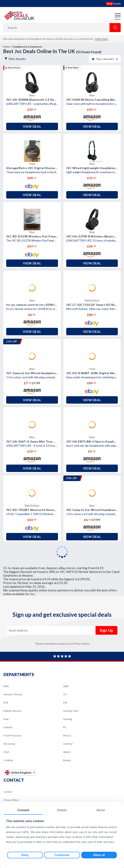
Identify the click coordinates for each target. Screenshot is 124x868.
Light (66, 686)
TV (65, 694)
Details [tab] (62, 810)
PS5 (65, 703)
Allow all (99, 855)
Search (115, 28)
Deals (113, 4)
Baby (6, 686)
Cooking (8, 760)
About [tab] (101, 810)
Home (7, 47)
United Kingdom (18, 773)
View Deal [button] (32, 126)
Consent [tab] (24, 810)
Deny (25, 855)
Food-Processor (13, 735)
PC (65, 727)
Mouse (67, 735)
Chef (6, 752)
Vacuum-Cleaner (13, 694)
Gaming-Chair (71, 711)
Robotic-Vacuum (12, 711)
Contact (8, 792)
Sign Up (106, 630)
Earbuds (8, 727)
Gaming (67, 719)
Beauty (67, 760)
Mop (6, 719)
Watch (67, 752)
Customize (62, 855)
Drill (6, 703)
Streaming (9, 744)
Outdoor (68, 744)
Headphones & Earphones (27, 47)
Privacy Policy (11, 800)
